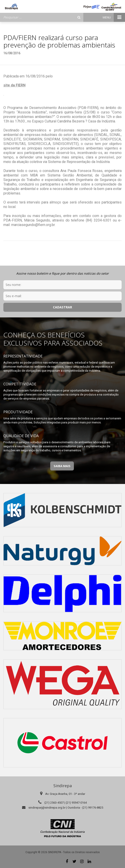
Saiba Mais (62, 466)
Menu (114, 17)
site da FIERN (14, 85)
